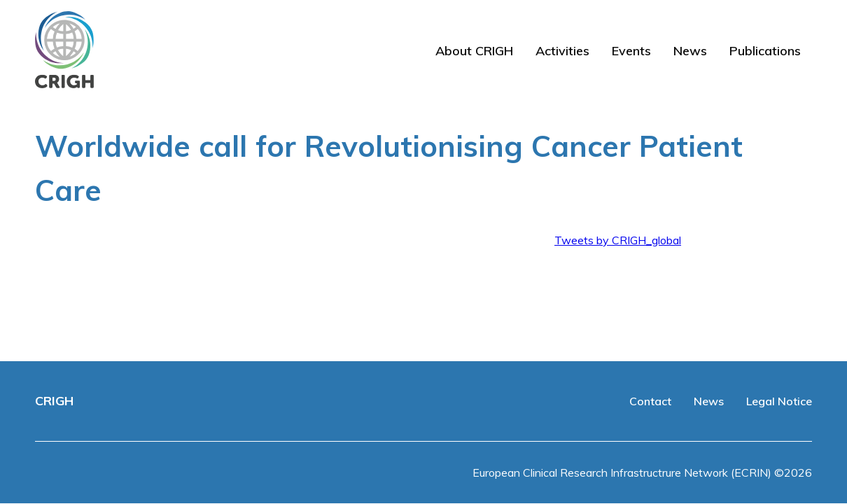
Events (631, 51)
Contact (650, 401)
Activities (562, 51)
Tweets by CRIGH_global (618, 240)
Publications (765, 51)
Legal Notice (779, 401)
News (690, 51)
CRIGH (54, 401)
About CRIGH (474, 51)
